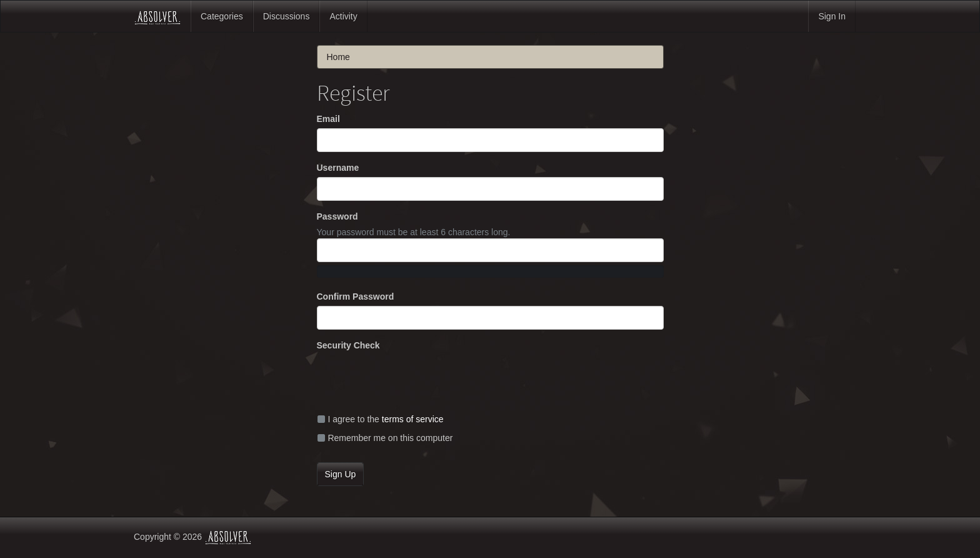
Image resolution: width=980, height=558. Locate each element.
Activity (343, 16)
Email (328, 119)
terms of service (413, 419)
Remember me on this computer (385, 438)
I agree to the (380, 419)
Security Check (348, 345)
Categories (222, 16)
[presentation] (412, 379)
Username (338, 168)
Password (337, 216)
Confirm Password (356, 297)
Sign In (832, 16)
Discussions (287, 16)
